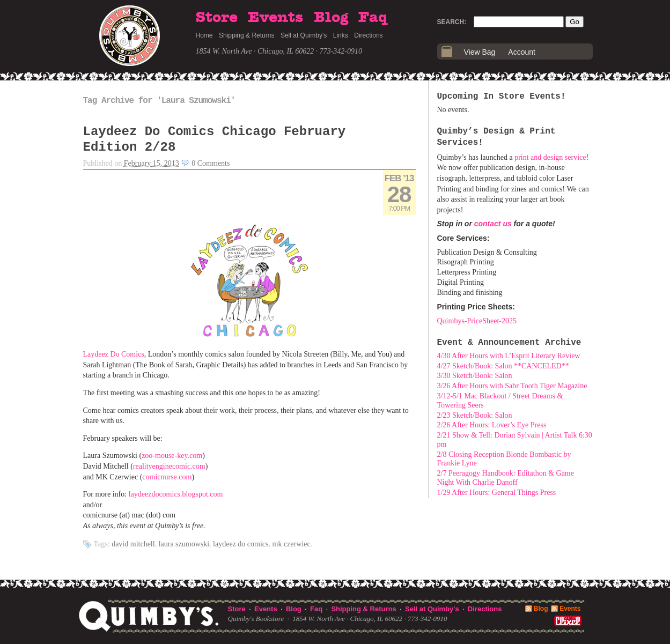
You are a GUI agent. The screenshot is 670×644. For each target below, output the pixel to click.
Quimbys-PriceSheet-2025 (477, 321)
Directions (368, 35)
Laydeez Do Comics (114, 354)
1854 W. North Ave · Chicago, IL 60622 (255, 51)
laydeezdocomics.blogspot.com (176, 494)
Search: (452, 22)
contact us (493, 224)
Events (275, 18)
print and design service (550, 157)
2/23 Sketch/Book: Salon (475, 415)
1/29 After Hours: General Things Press (497, 493)
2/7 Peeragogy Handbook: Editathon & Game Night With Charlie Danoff (506, 478)
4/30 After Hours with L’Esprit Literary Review (509, 356)
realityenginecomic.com (169, 466)
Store (217, 18)
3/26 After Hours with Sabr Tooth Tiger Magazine (512, 386)
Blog (331, 18)
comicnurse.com (167, 477)
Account (522, 52)
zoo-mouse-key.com (172, 456)
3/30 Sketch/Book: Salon (475, 376)
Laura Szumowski (184, 544)
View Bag (480, 52)
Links (341, 35)
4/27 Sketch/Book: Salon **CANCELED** (503, 366)
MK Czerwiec (292, 544)
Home (204, 35)
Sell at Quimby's (304, 35)
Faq (373, 18)
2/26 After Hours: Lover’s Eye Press (492, 425)
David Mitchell (133, 544)
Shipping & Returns (246, 35)
